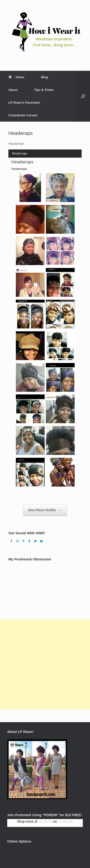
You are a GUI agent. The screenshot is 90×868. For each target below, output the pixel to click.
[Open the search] (83, 96)
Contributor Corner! (23, 115)
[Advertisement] (45, 664)
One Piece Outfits (45, 510)
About (13, 90)
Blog (45, 77)
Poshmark (65, 821)
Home (16, 77)
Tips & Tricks (44, 90)
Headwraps (20, 153)
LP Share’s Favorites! (24, 103)
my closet (45, 821)
